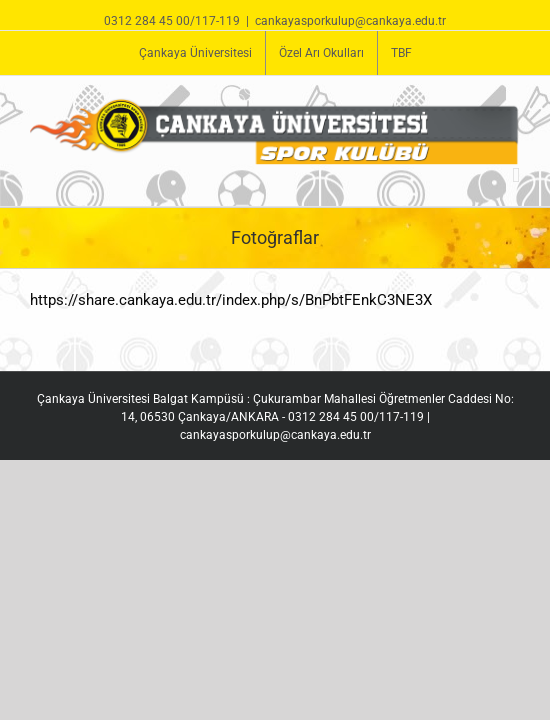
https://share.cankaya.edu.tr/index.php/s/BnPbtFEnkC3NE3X (231, 300)
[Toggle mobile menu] (516, 175)
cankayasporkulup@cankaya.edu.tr (350, 21)
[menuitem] (195, 53)
